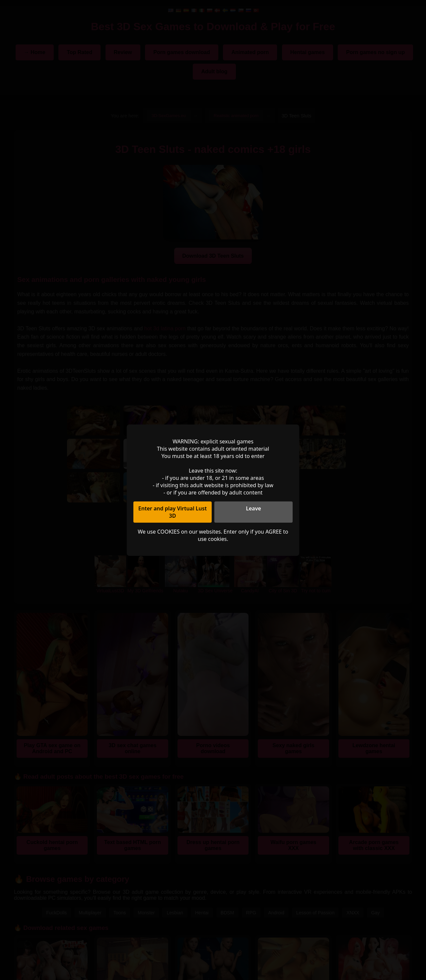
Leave (253, 508)
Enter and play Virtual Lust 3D (173, 512)
